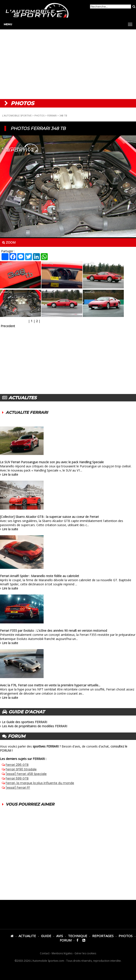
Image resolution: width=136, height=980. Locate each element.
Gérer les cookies (85, 953)
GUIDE (46, 936)
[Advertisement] (68, 64)
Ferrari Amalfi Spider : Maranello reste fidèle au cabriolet (40, 576)
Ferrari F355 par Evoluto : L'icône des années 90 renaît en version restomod (54, 631)
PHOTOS (39, 115)
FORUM (66, 940)
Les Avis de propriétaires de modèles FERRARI (35, 726)
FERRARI (52, 115)
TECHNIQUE (78, 936)
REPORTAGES (103, 936)
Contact (45, 953)
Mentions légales (62, 953)
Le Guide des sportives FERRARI (25, 722)
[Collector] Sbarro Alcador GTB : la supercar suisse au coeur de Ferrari (49, 517)
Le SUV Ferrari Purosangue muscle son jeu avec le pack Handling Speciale (52, 462)
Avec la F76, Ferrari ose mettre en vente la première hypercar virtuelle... (50, 685)
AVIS (60, 936)
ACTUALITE (27, 936)
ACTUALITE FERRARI (27, 413)
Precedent (8, 326)
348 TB (63, 115)
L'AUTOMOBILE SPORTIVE (17, 115)
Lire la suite (10, 474)
